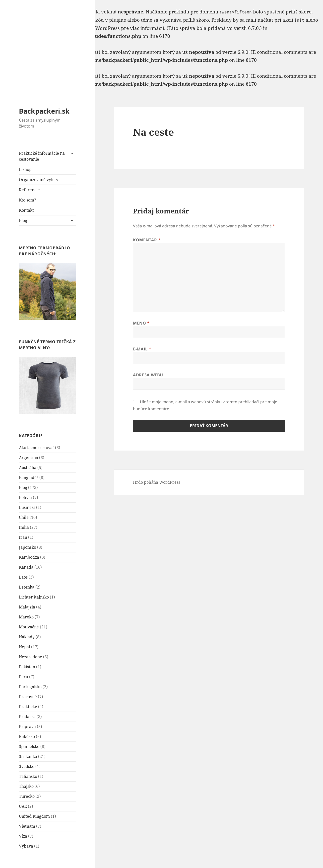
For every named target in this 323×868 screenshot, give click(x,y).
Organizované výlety (39, 180)
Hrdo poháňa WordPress (157, 482)
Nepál (25, 647)
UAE (23, 806)
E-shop (25, 169)
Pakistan (27, 667)
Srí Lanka (28, 756)
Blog (23, 220)
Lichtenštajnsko (34, 597)
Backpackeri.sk (44, 111)
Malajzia (27, 607)
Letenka (27, 587)
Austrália (28, 467)
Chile (24, 517)
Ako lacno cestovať (36, 448)
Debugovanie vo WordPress (89, 28)
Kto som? (28, 200)
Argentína (29, 458)
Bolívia (25, 497)
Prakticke (28, 707)
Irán (23, 537)
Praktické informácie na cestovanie (42, 156)
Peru (24, 677)
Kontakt (26, 210)
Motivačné (29, 627)
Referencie (29, 190)
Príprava (27, 727)
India (24, 527)
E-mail (142, 349)
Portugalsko (30, 687)
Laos (23, 577)
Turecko (27, 796)
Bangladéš (29, 477)
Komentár (147, 240)
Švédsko (27, 766)
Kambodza (29, 557)
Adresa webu (148, 375)
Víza (23, 836)
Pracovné (28, 697)
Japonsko (28, 547)
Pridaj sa (27, 717)
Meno (141, 323)
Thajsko (26, 786)
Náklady (27, 637)
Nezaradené (31, 657)
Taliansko (28, 776)
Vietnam (27, 826)
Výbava (26, 846)
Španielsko (29, 746)
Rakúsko (27, 736)
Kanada (26, 567)
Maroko (26, 617)
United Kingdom (34, 816)
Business (27, 507)
